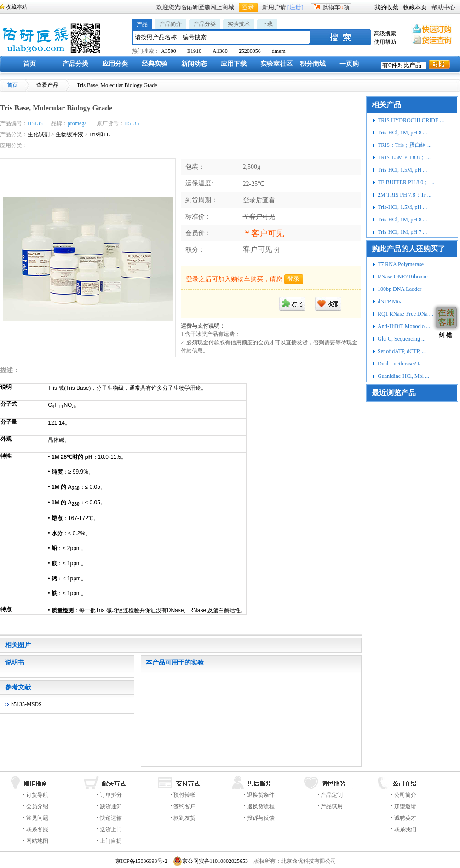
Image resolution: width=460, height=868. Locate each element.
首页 (29, 64)
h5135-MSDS (26, 704)
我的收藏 (386, 7)
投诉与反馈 (261, 818)
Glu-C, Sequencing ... (402, 339)
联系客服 (37, 829)
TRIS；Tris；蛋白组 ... (405, 145)
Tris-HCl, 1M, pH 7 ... (402, 232)
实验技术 (239, 24)
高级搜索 (385, 34)
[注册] (296, 7)
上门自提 (111, 841)
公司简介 (405, 795)
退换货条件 (261, 795)
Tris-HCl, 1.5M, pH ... (402, 170)
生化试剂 (39, 134)
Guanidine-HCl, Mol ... (403, 376)
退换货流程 (261, 806)
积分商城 (313, 64)
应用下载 (234, 64)
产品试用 (332, 806)
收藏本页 (415, 7)
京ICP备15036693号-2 (141, 861)
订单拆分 (111, 795)
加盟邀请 (405, 806)
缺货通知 (111, 806)
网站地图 (37, 841)
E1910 (194, 51)
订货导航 (37, 795)
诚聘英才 (405, 818)
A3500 (169, 51)
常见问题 (37, 818)
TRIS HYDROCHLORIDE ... (411, 120)
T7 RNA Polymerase (401, 264)
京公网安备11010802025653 (211, 861)
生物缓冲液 (69, 134)
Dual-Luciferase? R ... (402, 364)
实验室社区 (276, 64)
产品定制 (332, 795)
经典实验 (155, 64)
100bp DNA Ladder (400, 289)
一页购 (349, 64)
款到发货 (184, 818)
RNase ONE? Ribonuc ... (405, 277)
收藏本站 (17, 7)
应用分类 (115, 64)
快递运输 (111, 818)
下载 (267, 24)
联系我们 (405, 829)
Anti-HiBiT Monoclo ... (404, 326)
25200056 (250, 51)
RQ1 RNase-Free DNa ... (405, 314)
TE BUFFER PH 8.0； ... (406, 182)
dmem (279, 51)
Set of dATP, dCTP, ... (402, 351)
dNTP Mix (389, 301)
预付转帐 (184, 795)
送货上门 (111, 829)
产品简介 (171, 24)
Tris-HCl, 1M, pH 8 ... (402, 133)
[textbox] (222, 37)
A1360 (220, 51)
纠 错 (445, 335)
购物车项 (331, 7)
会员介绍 (37, 806)
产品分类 (205, 24)
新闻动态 (194, 64)
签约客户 (184, 806)
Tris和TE (100, 134)
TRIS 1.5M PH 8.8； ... (404, 157)
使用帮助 (385, 42)
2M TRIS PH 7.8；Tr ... (405, 195)
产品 (142, 24)
